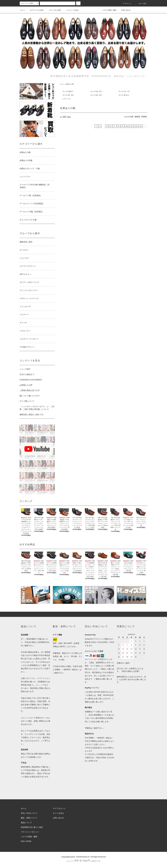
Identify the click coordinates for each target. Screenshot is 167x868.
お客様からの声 (26, 385)
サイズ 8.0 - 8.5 (68, 95)
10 (127, 126)
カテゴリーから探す (35, 10)
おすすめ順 (129, 117)
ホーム (23, 10)
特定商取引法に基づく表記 (32, 827)
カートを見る (58, 813)
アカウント (126, 4)
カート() (141, 4)
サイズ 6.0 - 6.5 (96, 91)
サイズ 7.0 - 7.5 (124, 91)
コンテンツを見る (71, 10)
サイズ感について (27, 401)
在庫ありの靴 (70, 84)
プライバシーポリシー (30, 832)
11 (131, 126)
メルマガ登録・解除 (108, 10)
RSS (23, 841)
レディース (67, 99)
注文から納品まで (27, 374)
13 (141, 126)
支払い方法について (29, 813)
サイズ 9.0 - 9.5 (96, 95)
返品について (26, 823)
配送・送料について (29, 818)
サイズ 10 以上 (124, 95)
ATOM (29, 841)
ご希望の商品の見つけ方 (30, 390)
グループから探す (53, 10)
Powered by (83, 861)
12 (136, 126)
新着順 (144, 117)
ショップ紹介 (25, 369)
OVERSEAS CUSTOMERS (31, 380)
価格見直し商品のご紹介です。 (32, 415)
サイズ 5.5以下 (68, 91)
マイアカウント (59, 808)
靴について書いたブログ (30, 396)
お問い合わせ (124, 10)
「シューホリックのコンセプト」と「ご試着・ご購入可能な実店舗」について (37, 408)
